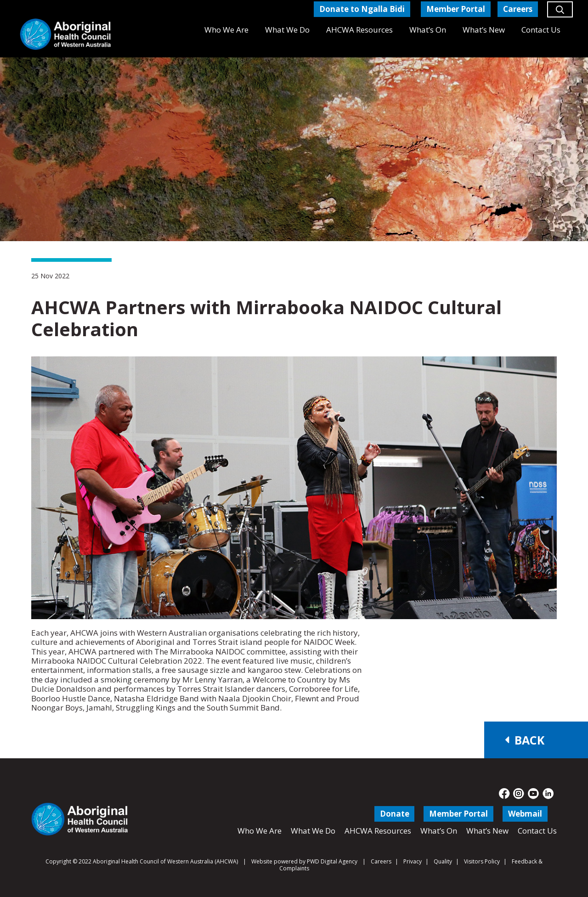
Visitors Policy (482, 861)
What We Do (313, 831)
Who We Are (260, 831)
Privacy (413, 861)
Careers (381, 861)
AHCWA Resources (378, 831)
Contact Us (537, 831)
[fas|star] (505, 794)
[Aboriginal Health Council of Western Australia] (65, 34)
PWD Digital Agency (332, 862)
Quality (443, 861)
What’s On (439, 831)
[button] (560, 13)
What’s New (487, 831)
